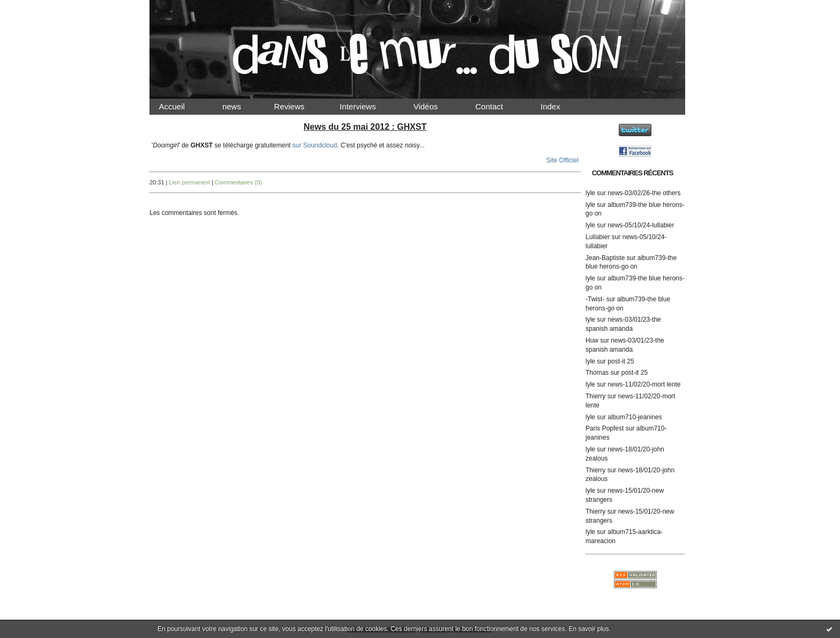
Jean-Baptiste (605, 258)
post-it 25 (621, 361)
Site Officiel (562, 160)
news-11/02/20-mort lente (644, 384)
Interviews (367, 106)
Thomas (597, 373)
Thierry (595, 396)
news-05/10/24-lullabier (641, 225)
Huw (592, 340)
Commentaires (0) (238, 182)
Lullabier (598, 237)
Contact (498, 106)
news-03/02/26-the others (644, 193)
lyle (590, 193)
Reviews (299, 106)
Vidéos (434, 106)
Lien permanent (190, 182)
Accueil (181, 106)
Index (560, 106)
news (241, 106)
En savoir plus (588, 629)
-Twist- (595, 299)
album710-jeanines (635, 417)
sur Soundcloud (315, 145)
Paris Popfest (605, 428)
